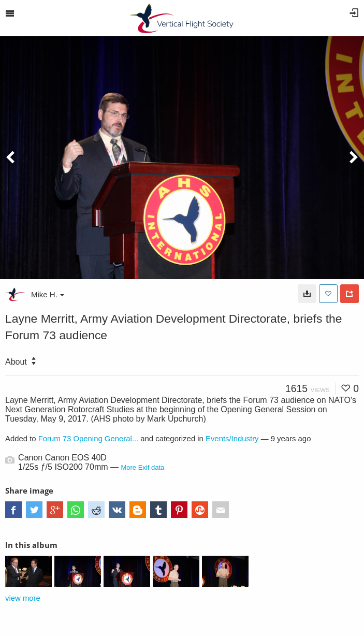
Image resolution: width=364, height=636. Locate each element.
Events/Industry (232, 439)
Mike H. (48, 294)
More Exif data (142, 467)
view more (23, 598)
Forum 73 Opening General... (88, 439)
